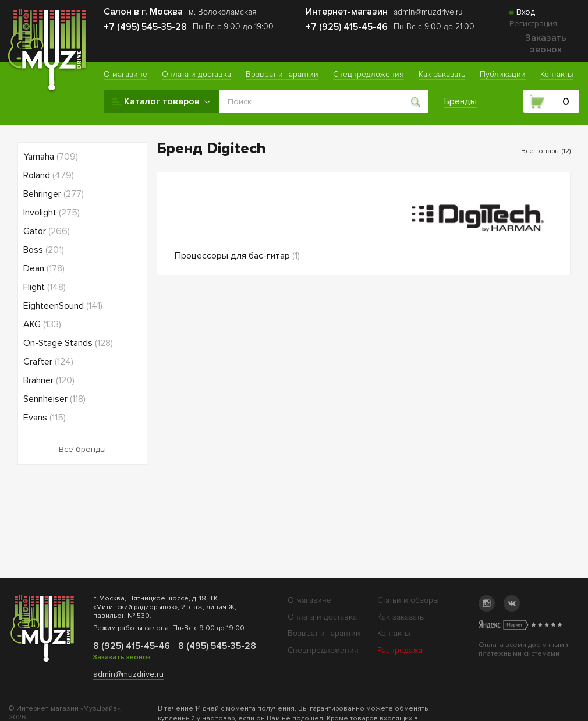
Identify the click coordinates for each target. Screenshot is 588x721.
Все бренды (82, 449)
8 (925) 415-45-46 (131, 646)
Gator (47, 231)
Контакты (394, 633)
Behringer (54, 194)
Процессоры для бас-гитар (237, 256)
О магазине (309, 600)
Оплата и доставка (322, 617)
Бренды (461, 101)
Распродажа (400, 650)
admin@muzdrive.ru (128, 674)
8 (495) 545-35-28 (216, 646)
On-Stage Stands (68, 343)
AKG (42, 324)
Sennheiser (54, 399)
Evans (45, 418)
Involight (52, 213)
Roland (49, 175)
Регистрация (533, 24)
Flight (45, 287)
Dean (44, 268)
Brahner (49, 380)
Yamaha (51, 157)
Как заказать (401, 617)
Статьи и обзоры (408, 600)
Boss (44, 250)
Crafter (48, 362)
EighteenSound (63, 306)
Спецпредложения (323, 650)
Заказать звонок (546, 44)
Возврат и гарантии (324, 633)
